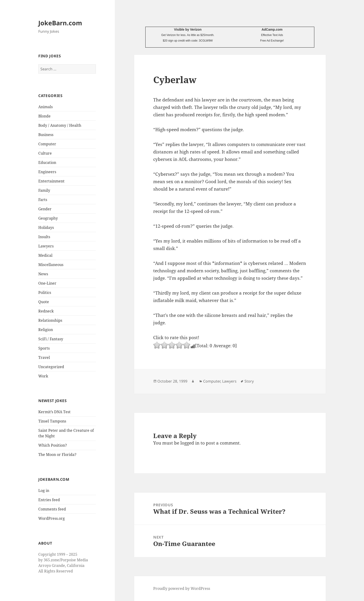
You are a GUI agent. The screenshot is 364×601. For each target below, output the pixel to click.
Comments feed (52, 509)
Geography (48, 218)
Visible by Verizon (188, 29)
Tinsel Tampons (52, 421)
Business (46, 135)
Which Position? (53, 445)
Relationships (50, 320)
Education (47, 162)
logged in (190, 443)
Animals (45, 107)
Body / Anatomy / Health (60, 125)
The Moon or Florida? (57, 455)
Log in (44, 491)
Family (44, 190)
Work (43, 376)
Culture (45, 153)
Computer (47, 144)
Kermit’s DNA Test (54, 412)
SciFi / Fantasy (51, 339)
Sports (44, 348)
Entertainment (51, 181)
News (43, 274)
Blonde (44, 116)
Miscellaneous (51, 265)
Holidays (46, 227)
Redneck (46, 311)
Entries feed (49, 500)
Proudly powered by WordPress (182, 588)
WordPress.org (52, 518)
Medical (45, 255)
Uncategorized (51, 367)
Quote (44, 302)
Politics (45, 292)
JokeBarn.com (60, 23)
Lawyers (46, 246)
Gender (45, 209)
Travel (44, 357)
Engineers (47, 172)
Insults (44, 237)
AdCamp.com (272, 29)
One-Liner (47, 283)
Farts (43, 200)
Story (249, 381)
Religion (46, 330)
